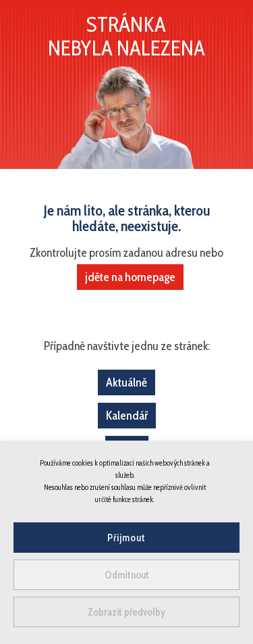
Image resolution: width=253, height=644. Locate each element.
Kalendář (127, 416)
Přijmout (126, 538)
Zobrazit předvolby (126, 612)
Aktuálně (126, 382)
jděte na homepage (130, 277)
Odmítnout (127, 575)
